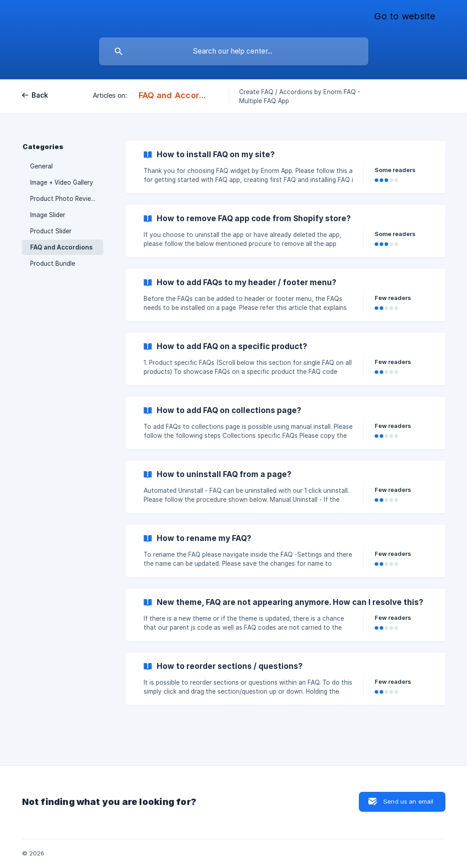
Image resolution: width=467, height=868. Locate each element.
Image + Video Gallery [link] (62, 182)
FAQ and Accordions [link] (61, 247)
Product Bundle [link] (53, 264)
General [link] (41, 166)
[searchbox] (234, 51)
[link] (286, 167)
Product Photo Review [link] (63, 199)
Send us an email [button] (408, 801)
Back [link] (40, 95)
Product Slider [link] (51, 231)
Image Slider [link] (48, 215)
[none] (405, 17)
